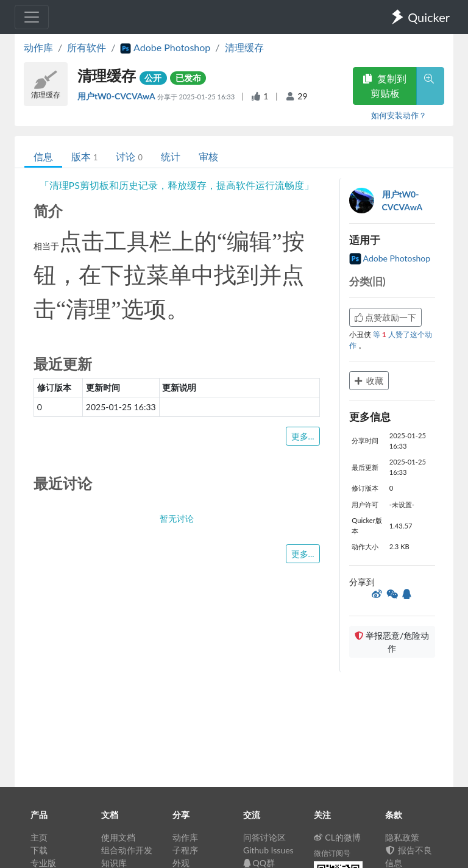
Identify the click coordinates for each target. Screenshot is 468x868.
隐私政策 (402, 837)
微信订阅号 (332, 853)
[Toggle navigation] (32, 17)
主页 (39, 837)
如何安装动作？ (399, 115)
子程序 (185, 850)
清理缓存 (244, 47)
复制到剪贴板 (385, 86)
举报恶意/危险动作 (392, 642)
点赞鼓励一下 (386, 317)
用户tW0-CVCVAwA (117, 96)
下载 (39, 850)
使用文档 (118, 837)
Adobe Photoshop (390, 258)
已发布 (188, 78)
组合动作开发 (127, 850)
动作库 (38, 47)
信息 (43, 156)
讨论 (129, 156)
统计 (171, 156)
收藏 (369, 381)
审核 (208, 156)
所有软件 (87, 47)
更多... (303, 436)
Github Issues (268, 850)
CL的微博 (337, 837)
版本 (84, 156)
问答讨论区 (264, 837)
